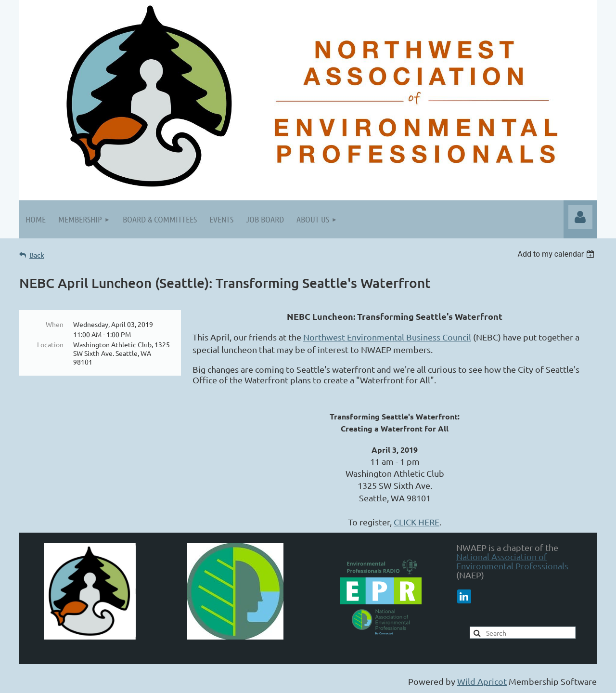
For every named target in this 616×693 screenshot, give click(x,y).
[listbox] (557, 254)
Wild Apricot (482, 681)
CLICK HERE (417, 522)
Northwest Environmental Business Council (387, 337)
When (55, 324)
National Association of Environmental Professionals (512, 561)
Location (50, 344)
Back (37, 255)
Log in (580, 217)
